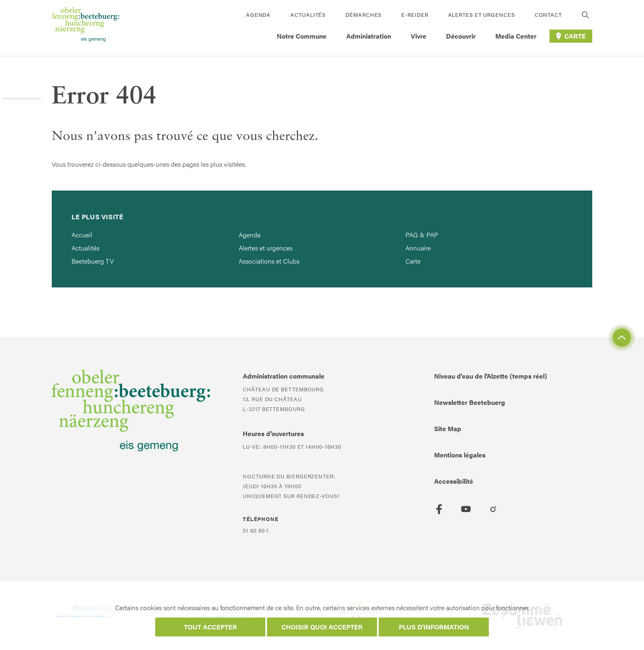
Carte (413, 261)
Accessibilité (454, 481)
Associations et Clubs (269, 261)
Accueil (82, 235)
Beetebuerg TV (93, 261)
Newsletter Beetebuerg (470, 402)
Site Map (448, 428)
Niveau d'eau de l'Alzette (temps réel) (491, 376)
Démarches (363, 15)
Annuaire (418, 248)
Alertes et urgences (482, 15)
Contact (548, 15)
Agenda (258, 15)
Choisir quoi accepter (322, 627)
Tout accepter (210, 627)
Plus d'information (434, 627)
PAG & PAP (422, 235)
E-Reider (415, 15)
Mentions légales (460, 455)
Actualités (308, 15)
